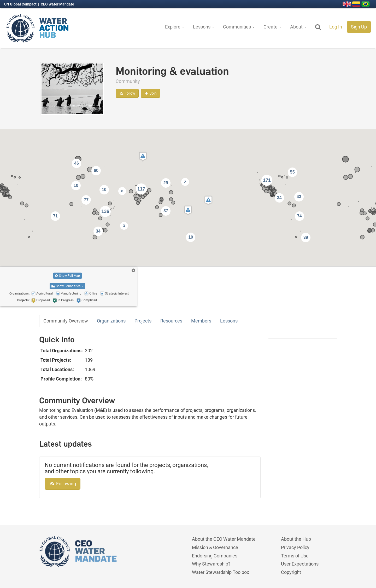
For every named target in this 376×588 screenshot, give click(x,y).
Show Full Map (67, 276)
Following (63, 484)
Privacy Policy (295, 547)
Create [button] (272, 27)
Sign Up (359, 27)
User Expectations (300, 564)
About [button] (298, 27)
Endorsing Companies (215, 556)
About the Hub (296, 539)
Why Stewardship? (211, 564)
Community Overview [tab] (66, 321)
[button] (208, 200)
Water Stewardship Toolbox (221, 572)
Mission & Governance (215, 547)
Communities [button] (239, 27)
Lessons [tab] (229, 321)
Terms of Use (295, 556)
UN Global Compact (21, 4)
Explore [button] (175, 27)
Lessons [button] (204, 27)
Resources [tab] (171, 321)
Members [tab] (201, 321)
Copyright (291, 572)
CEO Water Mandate (57, 4)
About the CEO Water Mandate (224, 539)
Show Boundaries (67, 286)
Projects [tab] (143, 321)
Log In (336, 27)
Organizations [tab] (111, 321)
